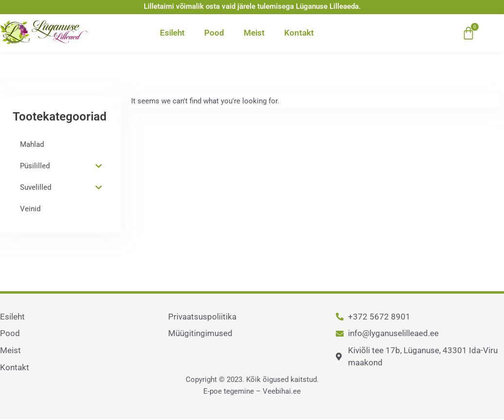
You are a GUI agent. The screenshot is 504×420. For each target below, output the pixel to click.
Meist (254, 33)
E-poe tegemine (229, 391)
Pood (214, 33)
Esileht (172, 33)
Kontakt (299, 33)
